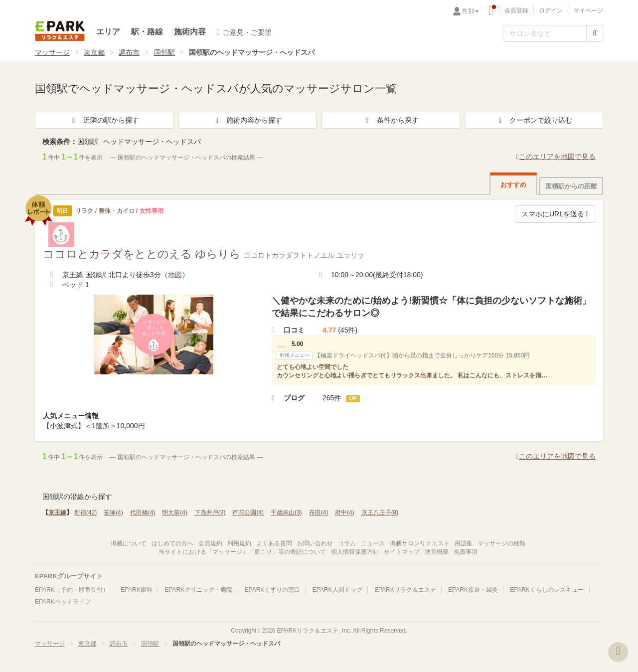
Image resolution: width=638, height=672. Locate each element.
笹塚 (113, 512)
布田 (319, 512)
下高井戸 (210, 512)
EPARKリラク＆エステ (60, 31)
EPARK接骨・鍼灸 (473, 590)
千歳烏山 (286, 512)
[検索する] (595, 33)
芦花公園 (248, 512)
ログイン (551, 10)
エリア (108, 32)
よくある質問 (274, 543)
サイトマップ (402, 552)
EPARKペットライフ (63, 602)
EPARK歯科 (137, 590)
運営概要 (437, 552)
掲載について (129, 543)
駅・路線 (147, 32)
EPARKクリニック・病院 (198, 590)
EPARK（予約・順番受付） (72, 590)
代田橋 (143, 512)
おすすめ (513, 185)
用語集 (464, 543)
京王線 (57, 512)
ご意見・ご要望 (244, 32)
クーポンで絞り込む (534, 120)
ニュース (373, 543)
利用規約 (239, 543)
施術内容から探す (247, 120)
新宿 (85, 512)
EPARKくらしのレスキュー (547, 590)
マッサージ (52, 52)
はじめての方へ (172, 543)
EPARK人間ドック (337, 590)
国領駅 (164, 52)
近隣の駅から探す (104, 120)
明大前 (175, 512)
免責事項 (466, 552)
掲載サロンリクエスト (420, 543)
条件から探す (391, 120)
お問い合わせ (315, 543)
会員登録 (516, 10)
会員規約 (210, 543)
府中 (345, 512)
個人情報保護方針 (355, 552)
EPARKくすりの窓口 (273, 590)
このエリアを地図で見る (556, 157)
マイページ (588, 10)
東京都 (94, 52)
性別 (471, 11)
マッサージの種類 (501, 543)
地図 (175, 275)
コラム (347, 543)
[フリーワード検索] (545, 33)
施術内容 (190, 32)
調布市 (129, 52)
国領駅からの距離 (571, 186)
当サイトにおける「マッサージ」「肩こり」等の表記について (242, 552)
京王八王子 (380, 512)
